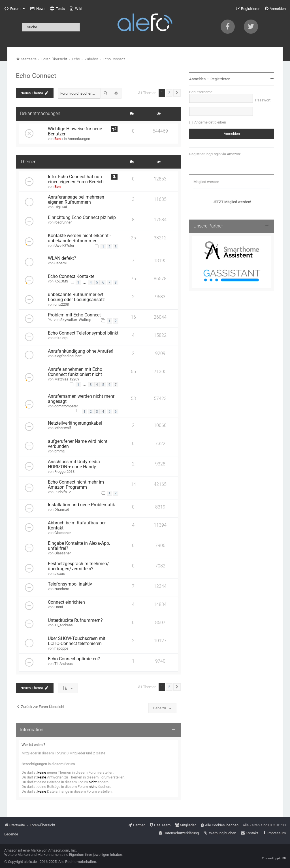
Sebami (60, 263)
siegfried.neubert (68, 356)
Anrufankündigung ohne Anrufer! (81, 351)
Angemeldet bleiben (210, 122)
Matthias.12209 (67, 379)
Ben (57, 139)
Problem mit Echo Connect (74, 315)
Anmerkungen (79, 139)
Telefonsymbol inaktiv (70, 584)
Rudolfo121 (64, 492)
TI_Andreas (64, 625)
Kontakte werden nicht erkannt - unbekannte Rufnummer (79, 238)
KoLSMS (61, 281)
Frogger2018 (64, 472)
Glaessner (63, 533)
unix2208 (62, 304)
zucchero (62, 589)
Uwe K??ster (64, 245)
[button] (177, 93)
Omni (59, 607)
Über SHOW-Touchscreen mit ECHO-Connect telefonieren (77, 641)
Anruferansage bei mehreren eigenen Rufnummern (76, 200)
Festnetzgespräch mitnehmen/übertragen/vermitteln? (78, 566)
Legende (11, 834)
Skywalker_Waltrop (76, 320)
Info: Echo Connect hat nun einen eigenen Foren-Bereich (76, 179)
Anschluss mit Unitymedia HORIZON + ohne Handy (74, 464)
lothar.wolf (63, 428)
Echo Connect (36, 76)
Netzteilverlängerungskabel (75, 423)
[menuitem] (38, 9)
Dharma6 (62, 509)
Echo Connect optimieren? (74, 659)
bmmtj (59, 451)
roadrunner (63, 222)
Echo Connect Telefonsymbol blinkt (83, 333)
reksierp (61, 338)
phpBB (282, 858)
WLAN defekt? (62, 258)
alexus (60, 574)
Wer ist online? (33, 745)
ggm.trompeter (66, 406)
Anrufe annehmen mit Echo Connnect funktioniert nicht (75, 372)
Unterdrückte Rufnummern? (75, 620)
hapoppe (61, 648)
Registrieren (220, 79)
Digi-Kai (61, 207)
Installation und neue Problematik (81, 505)
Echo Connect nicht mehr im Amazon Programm (76, 485)
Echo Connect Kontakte (71, 276)
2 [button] (169, 93)
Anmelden (197, 79)
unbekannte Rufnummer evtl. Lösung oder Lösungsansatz (77, 297)
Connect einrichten (66, 602)
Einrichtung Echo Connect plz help (82, 218)
